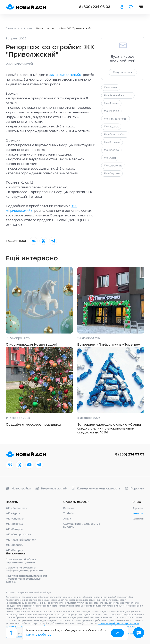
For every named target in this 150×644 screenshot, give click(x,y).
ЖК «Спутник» (15, 519)
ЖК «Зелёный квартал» (21, 540)
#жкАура (110, 158)
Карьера (138, 508)
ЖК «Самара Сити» (18, 535)
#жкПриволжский (19, 64)
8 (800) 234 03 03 (95, 7)
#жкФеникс (111, 103)
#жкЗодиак (111, 127)
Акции (67, 519)
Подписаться (123, 72)
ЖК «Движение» (17, 508)
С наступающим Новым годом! (32, 345)
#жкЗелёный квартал (118, 95)
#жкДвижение (113, 166)
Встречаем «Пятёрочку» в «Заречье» (109, 345)
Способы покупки (76, 502)
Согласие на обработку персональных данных (21, 561)
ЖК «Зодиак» (15, 545)
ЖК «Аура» (13, 513)
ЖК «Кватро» (14, 529)
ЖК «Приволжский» (66, 75)
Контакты (138, 519)
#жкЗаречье (112, 142)
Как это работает (40, 635)
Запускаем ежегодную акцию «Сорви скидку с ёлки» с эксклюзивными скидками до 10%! (109, 428)
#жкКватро (111, 150)
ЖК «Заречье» (15, 524)
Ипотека (68, 508)
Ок (117, 633)
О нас (137, 502)
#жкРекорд (111, 111)
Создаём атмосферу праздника (33, 425)
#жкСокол (111, 88)
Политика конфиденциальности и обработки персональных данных (26, 579)
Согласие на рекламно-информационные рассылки (24, 569)
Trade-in (68, 513)
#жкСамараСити (115, 134)
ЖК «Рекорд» (15, 550)
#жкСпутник (112, 173)
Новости (138, 513)
